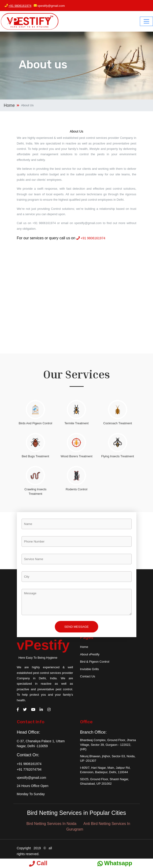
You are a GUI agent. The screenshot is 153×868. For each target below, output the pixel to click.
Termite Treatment (76, 423)
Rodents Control (76, 489)
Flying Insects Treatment (118, 456)
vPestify (43, 645)
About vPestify (90, 654)
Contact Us (88, 676)
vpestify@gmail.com (51, 6)
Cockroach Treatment (118, 423)
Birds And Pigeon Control (35, 423)
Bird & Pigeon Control (95, 662)
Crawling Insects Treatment (35, 491)
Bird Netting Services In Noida (51, 824)
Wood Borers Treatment (77, 456)
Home (9, 105)
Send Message (76, 627)
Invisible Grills (90, 669)
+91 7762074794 (29, 769)
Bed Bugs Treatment (35, 456)
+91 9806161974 (20, 6)
